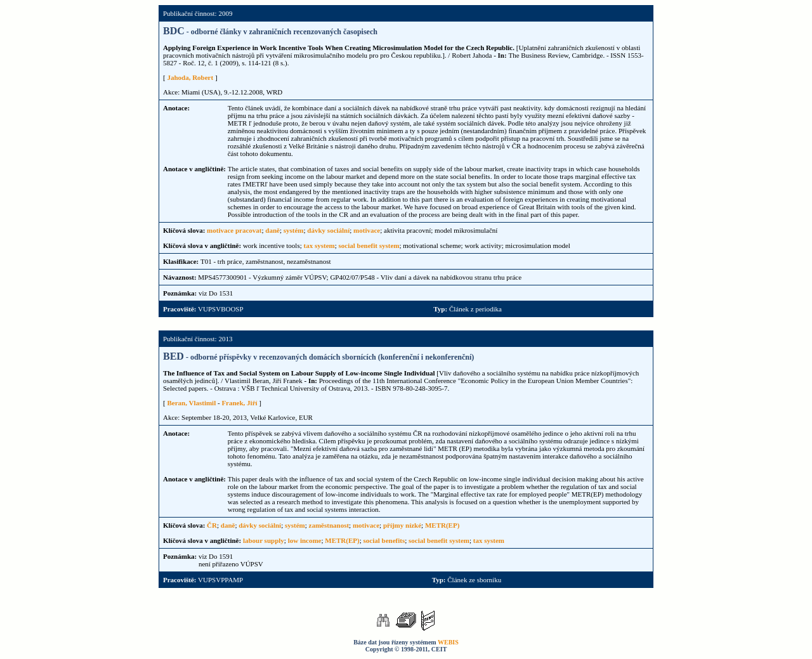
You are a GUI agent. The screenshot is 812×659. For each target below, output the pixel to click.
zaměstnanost (329, 525)
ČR (212, 525)
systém (294, 230)
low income (305, 540)
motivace (367, 230)
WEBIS (448, 642)
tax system (319, 245)
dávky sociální (328, 230)
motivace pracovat (234, 230)
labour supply (264, 540)
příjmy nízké (402, 525)
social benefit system (369, 245)
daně (272, 230)
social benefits (384, 540)
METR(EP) (442, 525)
